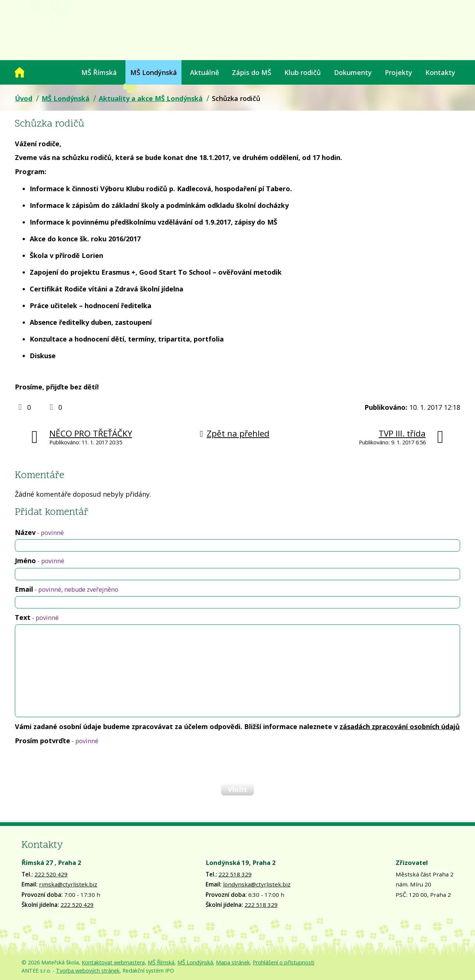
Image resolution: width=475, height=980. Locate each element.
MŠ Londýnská (154, 72)
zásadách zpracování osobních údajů (400, 726)
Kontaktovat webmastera (113, 962)
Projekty (399, 72)
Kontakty (440, 72)
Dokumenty (353, 72)
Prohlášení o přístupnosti (284, 962)
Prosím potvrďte (57, 741)
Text (37, 617)
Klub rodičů (302, 72)
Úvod (19, 72)
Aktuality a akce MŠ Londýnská (151, 98)
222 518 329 (235, 874)
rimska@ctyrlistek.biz (68, 884)
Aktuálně (204, 72)
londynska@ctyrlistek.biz (257, 884)
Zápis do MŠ (252, 72)
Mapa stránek (233, 962)
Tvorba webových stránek (88, 971)
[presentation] (71, 764)
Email (67, 589)
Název (39, 532)
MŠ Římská (99, 72)
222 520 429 (51, 874)
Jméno (40, 561)
